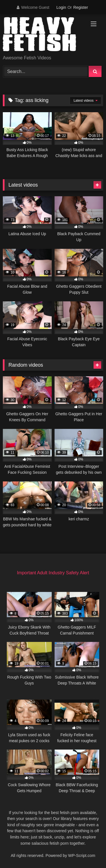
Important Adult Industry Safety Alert (53, 573)
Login (61, 7)
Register (81, 7)
